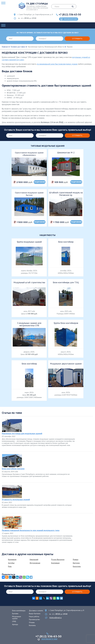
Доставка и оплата (36, 611)
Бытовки (15, 614)
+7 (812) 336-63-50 (70, 15)
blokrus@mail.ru (56, 618)
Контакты (32, 625)
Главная (5, 47)
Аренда (15, 624)
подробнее (40, 182)
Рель (10, 566)
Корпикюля (12, 559)
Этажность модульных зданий (16, 499)
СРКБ (14, 621)
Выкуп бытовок (35, 614)
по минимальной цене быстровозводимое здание (57, 64)
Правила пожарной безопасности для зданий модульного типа (31, 530)
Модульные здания (17, 617)
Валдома (76, 563)
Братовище (55, 563)
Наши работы (34, 616)
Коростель (77, 566)
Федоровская (35, 563)
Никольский (34, 559)
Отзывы (32, 622)
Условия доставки (18, 47)
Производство (34, 619)
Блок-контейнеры (19, 611)
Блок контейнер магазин (13, 469)
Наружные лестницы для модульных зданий (22, 433)
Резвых (76, 559)
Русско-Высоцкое (58, 559)
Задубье (11, 563)
